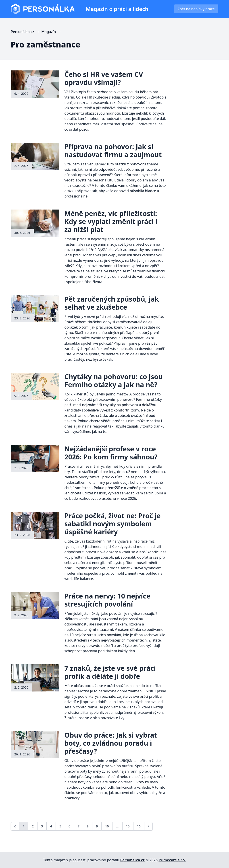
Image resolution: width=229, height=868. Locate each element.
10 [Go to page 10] (107, 826)
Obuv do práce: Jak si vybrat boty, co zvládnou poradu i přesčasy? (111, 743)
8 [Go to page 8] (88, 826)
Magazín (117, 9)
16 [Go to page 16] (139, 826)
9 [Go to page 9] (97, 826)
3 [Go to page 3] (42, 826)
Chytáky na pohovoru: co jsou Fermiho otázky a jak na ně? (114, 381)
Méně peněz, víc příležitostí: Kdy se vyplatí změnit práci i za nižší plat (111, 221)
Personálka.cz (132, 860)
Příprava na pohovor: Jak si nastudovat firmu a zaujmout (113, 151)
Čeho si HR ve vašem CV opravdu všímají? (104, 78)
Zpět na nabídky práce (196, 9)
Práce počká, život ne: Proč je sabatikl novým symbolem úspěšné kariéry (113, 524)
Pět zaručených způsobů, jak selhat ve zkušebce (112, 303)
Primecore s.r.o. (172, 860)
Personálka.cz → (26, 32)
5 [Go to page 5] (60, 826)
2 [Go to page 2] (33, 826)
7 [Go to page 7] (79, 826)
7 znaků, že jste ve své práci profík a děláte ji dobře (110, 672)
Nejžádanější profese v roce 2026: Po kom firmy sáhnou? (111, 453)
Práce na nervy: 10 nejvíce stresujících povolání (107, 600)
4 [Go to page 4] (51, 826)
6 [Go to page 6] (69, 826)
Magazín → (52, 32)
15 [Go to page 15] (128, 826)
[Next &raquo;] (148, 826)
